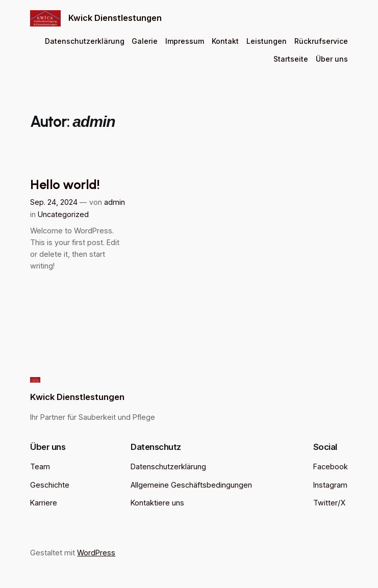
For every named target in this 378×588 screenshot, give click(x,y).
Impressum (185, 41)
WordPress (96, 553)
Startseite (291, 59)
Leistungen (267, 41)
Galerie (145, 41)
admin (115, 202)
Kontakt (225, 41)
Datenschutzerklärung (85, 41)
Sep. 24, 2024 (54, 202)
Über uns (332, 59)
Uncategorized (63, 214)
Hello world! (65, 184)
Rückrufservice (321, 41)
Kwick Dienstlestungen (115, 18)
